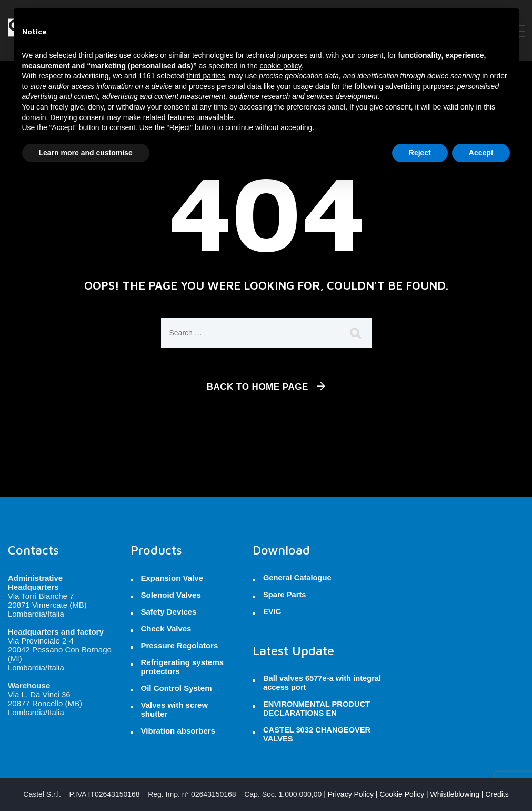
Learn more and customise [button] (86, 153)
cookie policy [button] (281, 66)
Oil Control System (177, 688)
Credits (497, 794)
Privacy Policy (351, 794)
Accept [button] (481, 153)
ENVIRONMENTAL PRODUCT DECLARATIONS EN (317, 709)
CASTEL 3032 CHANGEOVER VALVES (317, 734)
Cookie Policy (402, 794)
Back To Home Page (258, 387)
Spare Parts (284, 595)
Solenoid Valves (171, 595)
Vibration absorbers (178, 731)
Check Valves (166, 629)
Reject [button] (420, 153)
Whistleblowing (455, 794)
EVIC (272, 611)
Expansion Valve (172, 578)
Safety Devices (169, 612)
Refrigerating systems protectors (183, 667)
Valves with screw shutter (175, 709)
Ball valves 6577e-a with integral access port (322, 683)
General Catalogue (297, 578)
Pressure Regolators (180, 645)
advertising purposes (419, 86)
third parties (205, 76)
